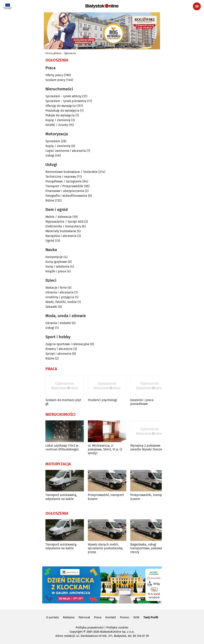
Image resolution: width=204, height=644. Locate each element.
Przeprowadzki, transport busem (106, 497)
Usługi (50, 155)
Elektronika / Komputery (63, 226)
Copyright (76, 632)
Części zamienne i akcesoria (66, 151)
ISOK (136, 617)
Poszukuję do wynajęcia (62, 111)
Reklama (69, 617)
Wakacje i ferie (56, 288)
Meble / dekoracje (59, 217)
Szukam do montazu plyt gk (63, 402)
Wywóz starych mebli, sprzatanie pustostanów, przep (105, 548)
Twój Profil (151, 617)
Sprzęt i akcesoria (58, 354)
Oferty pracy (54, 75)
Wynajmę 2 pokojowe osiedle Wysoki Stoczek (147, 447)
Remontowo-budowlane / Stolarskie (72, 172)
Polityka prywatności (90, 627)
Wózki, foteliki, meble (61, 302)
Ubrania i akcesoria (59, 292)
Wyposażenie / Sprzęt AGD (64, 222)
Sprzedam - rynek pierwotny (66, 101)
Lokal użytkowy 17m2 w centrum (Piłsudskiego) (62, 447)
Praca (98, 617)
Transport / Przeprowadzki (64, 186)
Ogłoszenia (70, 53)
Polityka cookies (117, 627)
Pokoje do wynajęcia (60, 115)
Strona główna (53, 53)
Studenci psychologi (102, 400)
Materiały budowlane (61, 231)
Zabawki (51, 307)
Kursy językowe (56, 262)
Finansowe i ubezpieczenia (65, 191)
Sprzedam (53, 141)
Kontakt (111, 617)
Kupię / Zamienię (58, 120)
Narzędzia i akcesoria (61, 236)
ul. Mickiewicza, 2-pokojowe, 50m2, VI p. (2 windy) (105, 449)
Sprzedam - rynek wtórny (63, 96)
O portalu (53, 617)
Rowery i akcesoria (59, 349)
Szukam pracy (55, 80)
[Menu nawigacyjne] (197, 6)
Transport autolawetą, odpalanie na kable (61, 497)
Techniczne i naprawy (61, 177)
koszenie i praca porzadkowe (142, 402)
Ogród (50, 241)
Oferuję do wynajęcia (61, 106)
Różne (50, 200)
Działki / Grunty (57, 125)
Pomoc (125, 617)
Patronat (84, 617)
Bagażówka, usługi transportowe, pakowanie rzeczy (149, 548)
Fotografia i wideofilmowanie (66, 196)
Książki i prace (56, 271)
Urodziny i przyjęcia (60, 297)
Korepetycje (54, 257)
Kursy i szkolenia (57, 266)
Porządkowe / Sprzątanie (64, 181)
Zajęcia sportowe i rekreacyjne (67, 344)
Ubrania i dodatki (58, 323)
